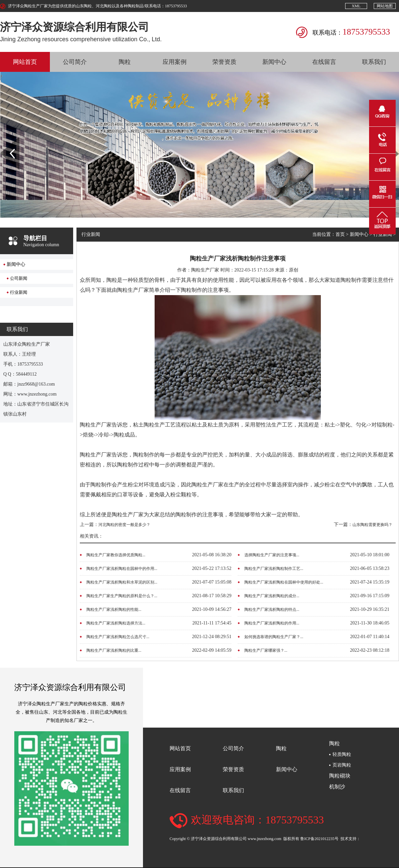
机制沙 (337, 787)
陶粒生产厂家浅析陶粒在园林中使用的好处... (284, 582)
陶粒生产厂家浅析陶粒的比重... (114, 650)
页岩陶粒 (342, 765)
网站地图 (385, 6)
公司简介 (75, 62)
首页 (340, 234)
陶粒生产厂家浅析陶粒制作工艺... (274, 569)
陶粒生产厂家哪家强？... (266, 650)
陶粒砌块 (340, 776)
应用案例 (175, 62)
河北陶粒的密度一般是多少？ (124, 525)
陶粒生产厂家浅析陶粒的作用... (272, 623)
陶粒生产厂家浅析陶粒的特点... (272, 609)
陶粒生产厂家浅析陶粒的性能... (114, 609)
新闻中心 (274, 62)
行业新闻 (19, 292)
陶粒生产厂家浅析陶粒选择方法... (116, 623)
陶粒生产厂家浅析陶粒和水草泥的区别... (122, 582)
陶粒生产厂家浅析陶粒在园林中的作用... (122, 569)
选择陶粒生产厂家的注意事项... (272, 555)
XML (356, 6)
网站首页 (25, 62)
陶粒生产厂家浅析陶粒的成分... (272, 596)
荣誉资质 (224, 62)
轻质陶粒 (342, 754)
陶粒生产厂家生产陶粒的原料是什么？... (122, 596)
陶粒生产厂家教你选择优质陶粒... (116, 555)
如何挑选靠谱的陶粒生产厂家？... (274, 637)
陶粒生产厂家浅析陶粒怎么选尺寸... (118, 637)
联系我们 (374, 62)
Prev (4, 140)
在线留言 (324, 62)
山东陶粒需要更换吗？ (372, 525)
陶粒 (125, 62)
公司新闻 (19, 278)
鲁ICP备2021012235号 (319, 838)
